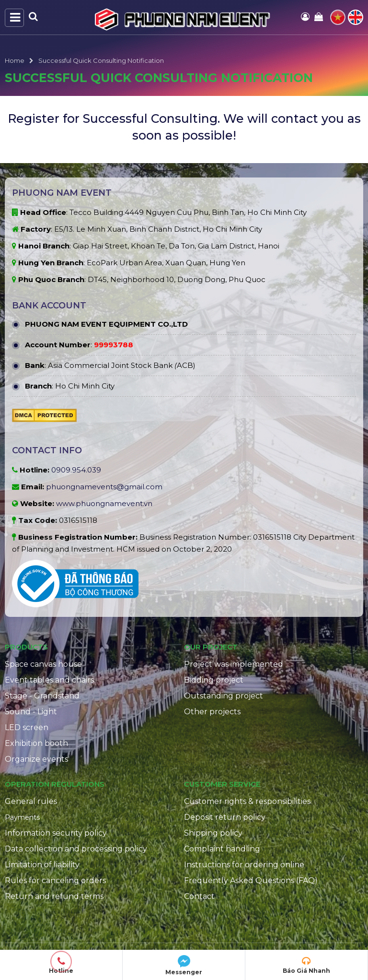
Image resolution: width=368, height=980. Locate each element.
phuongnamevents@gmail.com (104, 487)
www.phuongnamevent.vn (104, 503)
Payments (22, 817)
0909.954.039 (76, 470)
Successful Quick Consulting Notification (101, 60)
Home (15, 60)
